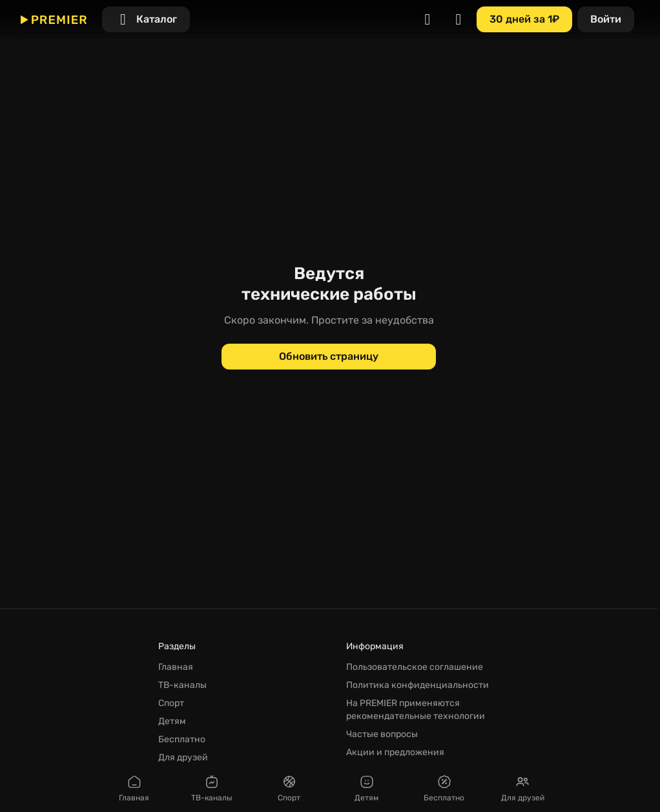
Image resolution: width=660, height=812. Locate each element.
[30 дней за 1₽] (524, 19)
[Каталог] (146, 19)
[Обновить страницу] (329, 357)
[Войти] (606, 19)
